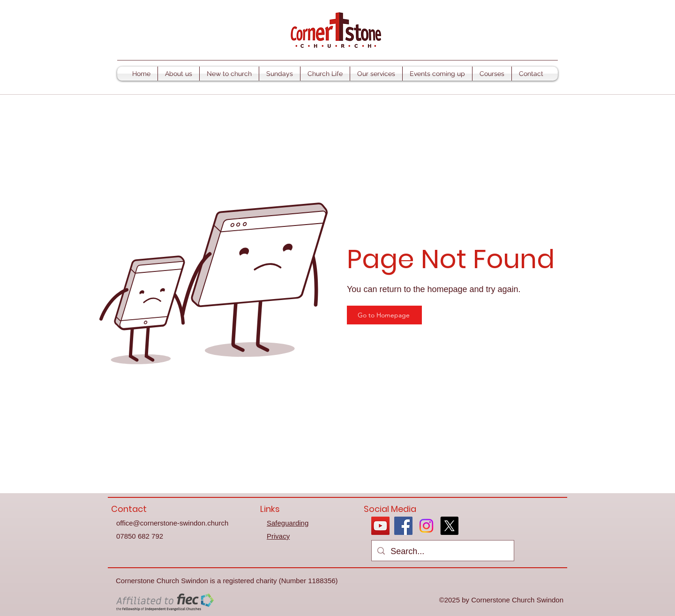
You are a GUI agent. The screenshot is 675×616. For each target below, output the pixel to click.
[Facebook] (403, 526)
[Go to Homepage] (384, 315)
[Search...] (442, 552)
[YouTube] (380, 526)
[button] (179, 74)
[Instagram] (426, 526)
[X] (449, 526)
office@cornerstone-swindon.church (172, 523)
